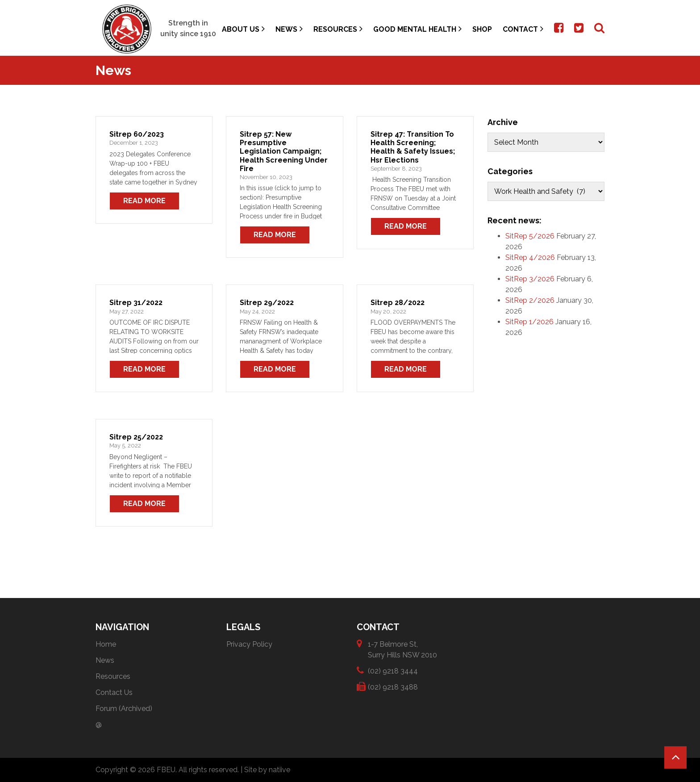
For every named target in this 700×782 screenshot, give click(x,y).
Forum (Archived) (124, 709)
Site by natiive (267, 770)
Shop (482, 29)
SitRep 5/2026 (530, 236)
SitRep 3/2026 (530, 279)
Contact (523, 29)
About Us (243, 29)
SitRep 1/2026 (529, 322)
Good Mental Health (417, 29)
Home (106, 644)
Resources (338, 29)
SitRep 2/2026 (530, 300)
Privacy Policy (249, 644)
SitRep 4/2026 (530, 257)
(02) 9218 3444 (393, 671)
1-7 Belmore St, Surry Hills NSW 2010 (402, 649)
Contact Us (114, 692)
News (289, 29)
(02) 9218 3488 (393, 687)
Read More (144, 201)
